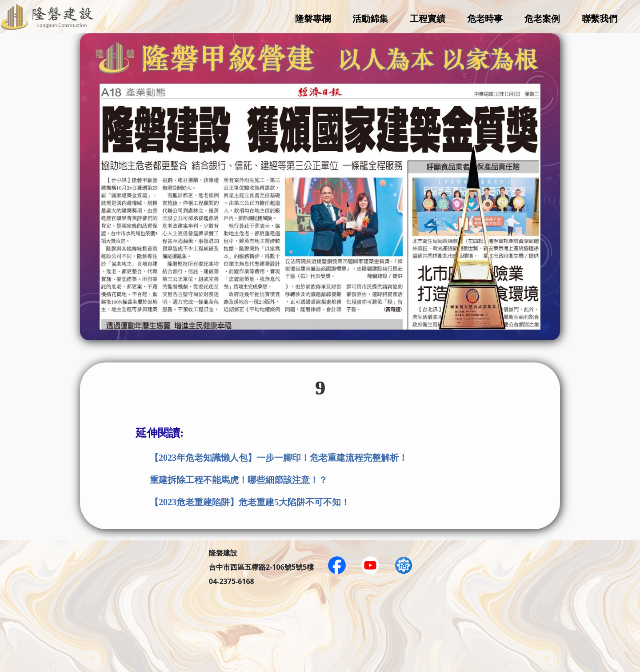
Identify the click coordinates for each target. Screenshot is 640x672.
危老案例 (542, 18)
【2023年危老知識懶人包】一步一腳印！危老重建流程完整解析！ (279, 458)
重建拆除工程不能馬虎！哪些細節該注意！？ (239, 480)
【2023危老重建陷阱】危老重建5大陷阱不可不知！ (250, 502)
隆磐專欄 (313, 18)
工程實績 (428, 18)
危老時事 (485, 18)
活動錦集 (370, 18)
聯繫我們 (600, 18)
